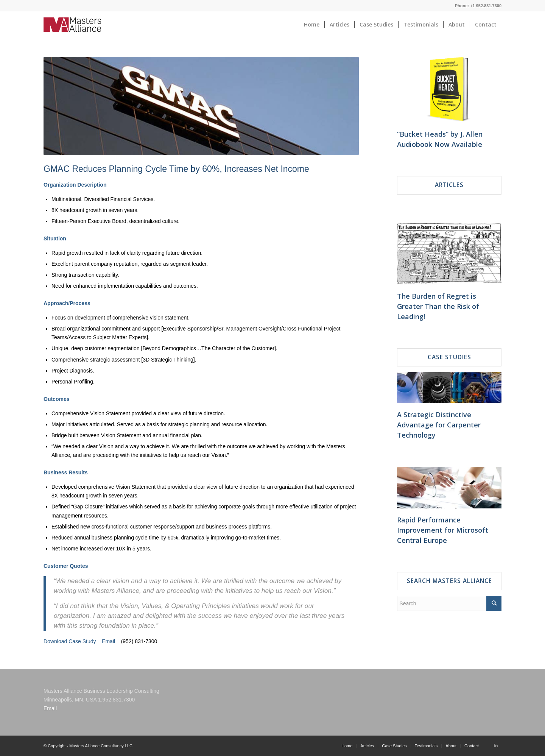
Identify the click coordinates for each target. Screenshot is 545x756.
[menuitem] (312, 25)
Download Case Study (70, 641)
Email (108, 641)
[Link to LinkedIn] (496, 745)
